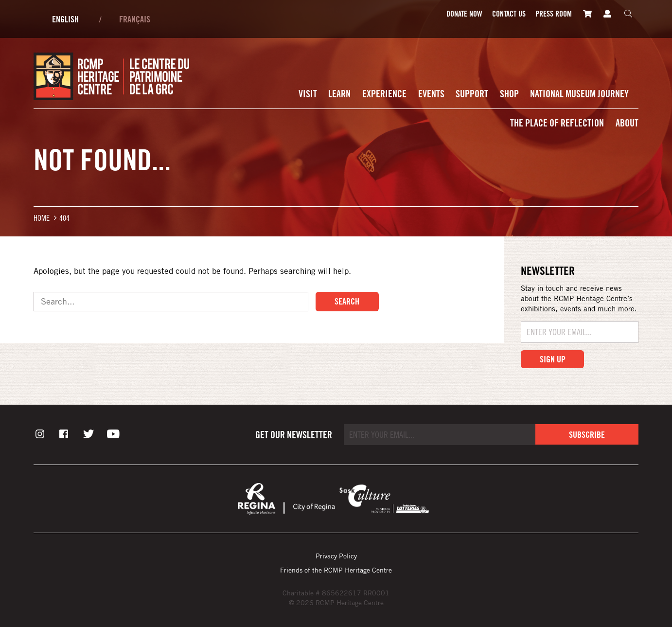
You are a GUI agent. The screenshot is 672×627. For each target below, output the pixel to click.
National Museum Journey (579, 94)
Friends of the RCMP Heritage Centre (336, 570)
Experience (384, 94)
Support (472, 94)
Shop (509, 94)
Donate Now (464, 14)
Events (431, 94)
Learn (339, 94)
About (627, 123)
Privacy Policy (336, 556)
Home (42, 218)
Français (135, 19)
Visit (308, 94)
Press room (554, 14)
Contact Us (509, 14)
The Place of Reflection (557, 123)
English (65, 19)
